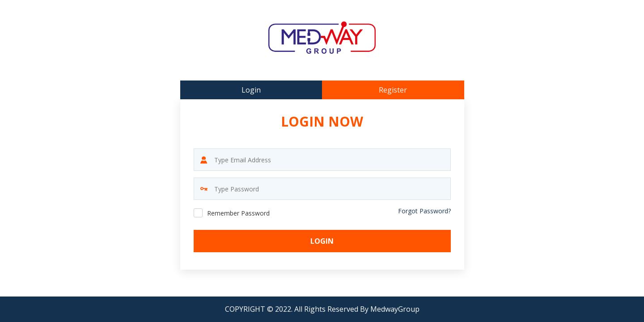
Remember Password (238, 213)
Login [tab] (251, 90)
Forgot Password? (424, 211)
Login (322, 241)
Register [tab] (393, 90)
